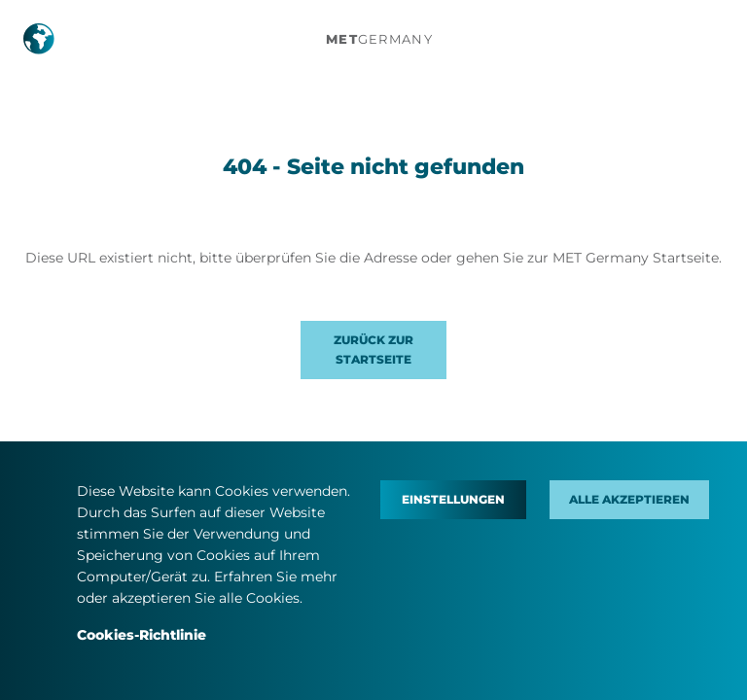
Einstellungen (453, 499)
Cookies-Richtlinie (142, 635)
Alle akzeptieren (629, 499)
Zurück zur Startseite (373, 350)
